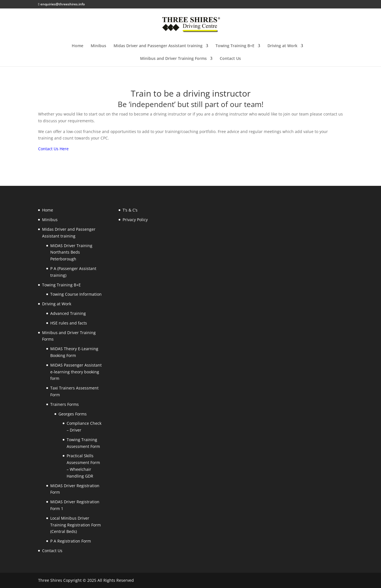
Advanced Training (68, 313)
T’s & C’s (130, 210)
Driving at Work (282, 46)
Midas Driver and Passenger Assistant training (158, 46)
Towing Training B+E (235, 46)
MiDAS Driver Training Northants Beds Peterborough (71, 252)
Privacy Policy (135, 220)
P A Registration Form (71, 541)
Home (78, 46)
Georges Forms (73, 414)
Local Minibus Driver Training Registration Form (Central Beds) (76, 525)
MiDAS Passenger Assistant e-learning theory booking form (76, 372)
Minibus (98, 46)
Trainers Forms (65, 404)
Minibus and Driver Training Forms (173, 59)
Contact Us (230, 59)
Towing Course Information (76, 294)
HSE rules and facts (69, 323)
